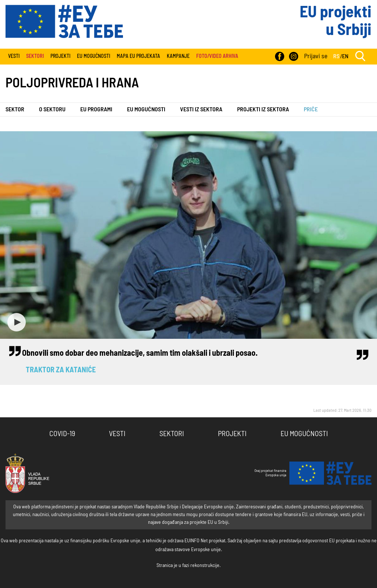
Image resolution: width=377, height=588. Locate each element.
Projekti (60, 56)
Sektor (15, 109)
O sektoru (52, 109)
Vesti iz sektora (201, 109)
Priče (311, 109)
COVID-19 (62, 434)
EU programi (96, 109)
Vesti (14, 56)
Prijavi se (316, 56)
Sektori (172, 434)
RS (336, 56)
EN (345, 56)
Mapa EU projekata (138, 56)
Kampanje (178, 56)
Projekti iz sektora (263, 109)
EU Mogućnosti (94, 56)
